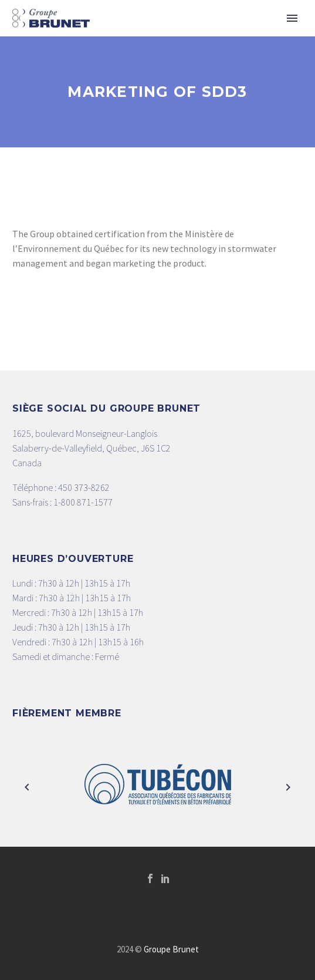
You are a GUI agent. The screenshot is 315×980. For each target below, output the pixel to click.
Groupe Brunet (171, 949)
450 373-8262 (84, 487)
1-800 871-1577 (83, 502)
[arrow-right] (289, 787)
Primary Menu (292, 18)
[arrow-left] (27, 787)
